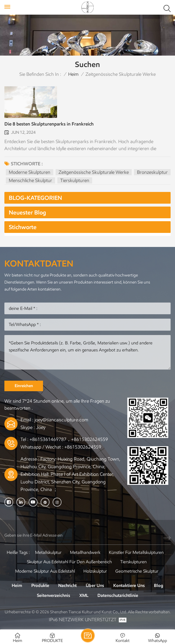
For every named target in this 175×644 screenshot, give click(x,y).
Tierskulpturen (75, 180)
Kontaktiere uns (129, 585)
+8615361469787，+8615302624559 (69, 439)
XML (84, 595)
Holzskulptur (95, 571)
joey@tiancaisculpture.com (61, 420)
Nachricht (67, 585)
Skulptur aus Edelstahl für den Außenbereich (69, 562)
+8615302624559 (83, 447)
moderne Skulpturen (30, 172)
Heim (73, 74)
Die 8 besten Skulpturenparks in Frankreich (49, 124)
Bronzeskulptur (152, 172)
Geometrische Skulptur (137, 571)
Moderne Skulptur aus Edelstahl (45, 571)
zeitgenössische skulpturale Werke (94, 172)
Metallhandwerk (85, 552)
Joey (41, 427)
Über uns (95, 585)
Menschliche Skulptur (30, 180)
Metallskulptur (48, 552)
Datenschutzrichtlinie (118, 595)
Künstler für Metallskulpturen (136, 552)
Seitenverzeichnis (54, 595)
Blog (159, 585)
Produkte (40, 585)
